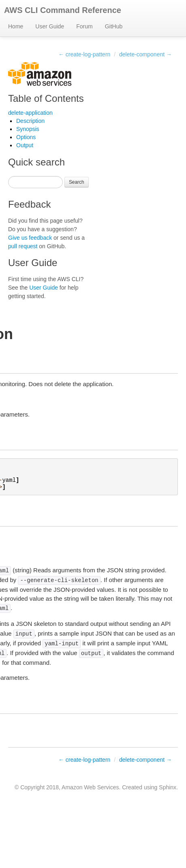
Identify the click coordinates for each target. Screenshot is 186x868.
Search (77, 182)
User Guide (50, 26)
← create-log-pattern (84, 54)
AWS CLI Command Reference (63, 10)
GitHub (114, 26)
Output (25, 145)
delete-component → (145, 54)
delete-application (30, 113)
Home (16, 26)
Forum (84, 26)
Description (30, 121)
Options (26, 137)
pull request (23, 246)
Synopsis (28, 129)
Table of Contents (46, 98)
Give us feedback (30, 238)
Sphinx (168, 787)
